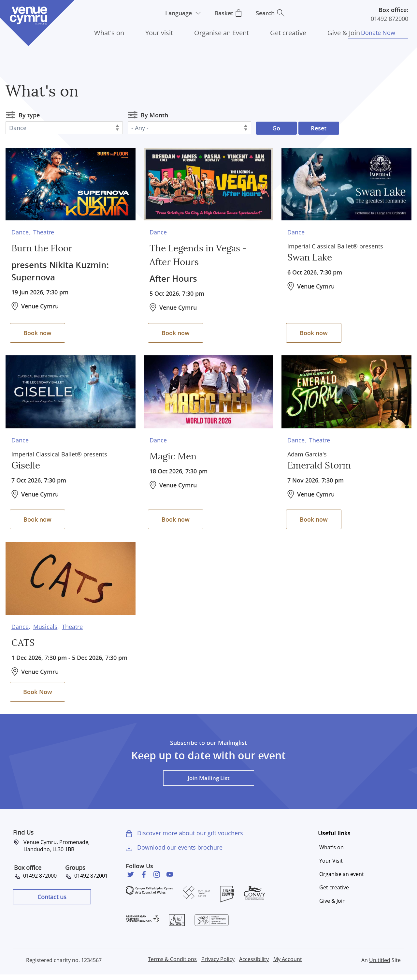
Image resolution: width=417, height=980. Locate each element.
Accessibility (254, 964)
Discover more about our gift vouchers (190, 838)
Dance (20, 231)
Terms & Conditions (172, 964)
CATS (24, 642)
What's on (109, 33)
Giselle (27, 464)
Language (177, 13)
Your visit (159, 33)
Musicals (45, 625)
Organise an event (342, 879)
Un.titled (380, 965)
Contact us (52, 902)
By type (29, 115)
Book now (39, 331)
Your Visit (331, 866)
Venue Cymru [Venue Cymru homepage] (28, 15)
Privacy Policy (218, 964)
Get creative (288, 33)
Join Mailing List (208, 783)
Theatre (44, 231)
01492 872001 (90, 881)
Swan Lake (311, 256)
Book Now (39, 695)
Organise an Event (222, 33)
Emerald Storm (322, 464)
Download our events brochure (180, 853)
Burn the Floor (44, 247)
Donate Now (379, 33)
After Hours (174, 277)
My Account (288, 964)
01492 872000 (389, 19)
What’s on (331, 853)
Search (267, 13)
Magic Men (175, 455)
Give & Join (344, 33)
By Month (154, 115)
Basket (224, 13)
